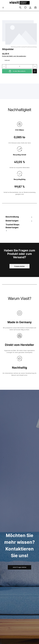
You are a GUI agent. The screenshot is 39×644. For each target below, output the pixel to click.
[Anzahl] (19, 66)
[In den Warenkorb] (17, 71)
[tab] (19, 217)
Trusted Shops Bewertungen (12, 228)
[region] (19, 32)
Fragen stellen (19, 266)
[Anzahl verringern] (4, 66)
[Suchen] (20, 8)
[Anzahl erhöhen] (35, 66)
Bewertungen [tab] (19, 221)
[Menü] (3, 8)
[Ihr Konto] (30, 8)
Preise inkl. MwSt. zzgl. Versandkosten (14, 56)
